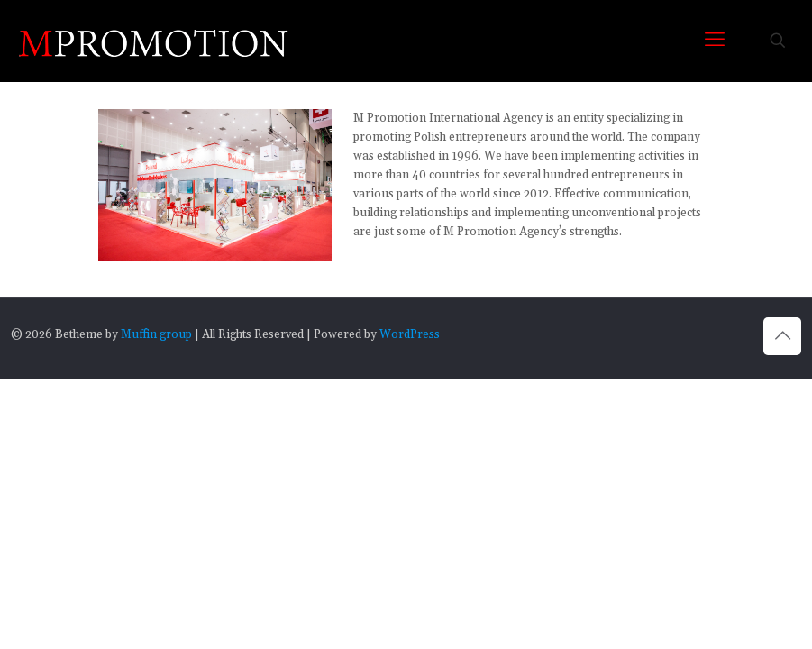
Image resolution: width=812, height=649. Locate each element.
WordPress (410, 334)
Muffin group (156, 334)
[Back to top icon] (782, 336)
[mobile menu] (715, 41)
